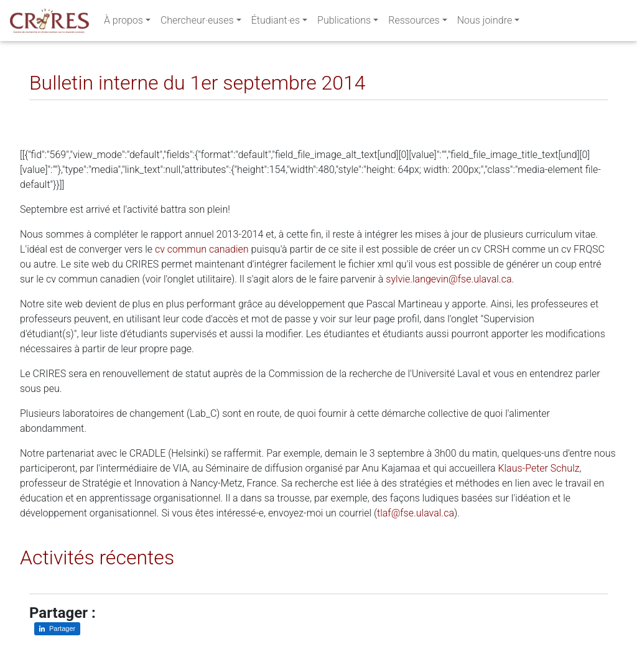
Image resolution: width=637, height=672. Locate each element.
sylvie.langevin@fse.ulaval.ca (449, 279)
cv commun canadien (202, 249)
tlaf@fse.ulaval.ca (416, 513)
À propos (123, 23)
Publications (344, 23)
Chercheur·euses (197, 23)
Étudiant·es (276, 23)
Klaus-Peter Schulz (538, 468)
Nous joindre (485, 23)
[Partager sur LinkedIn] (48, 110)
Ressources (414, 23)
